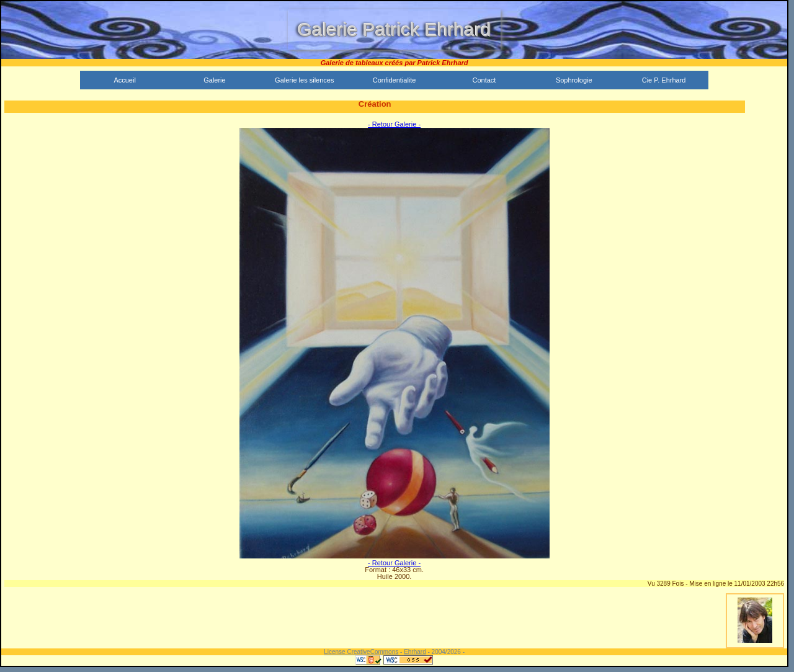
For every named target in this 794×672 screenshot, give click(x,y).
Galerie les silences (304, 80)
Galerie (214, 80)
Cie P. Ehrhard (664, 80)
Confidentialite (395, 80)
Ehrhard (415, 652)
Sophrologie (574, 80)
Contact (484, 80)
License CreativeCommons (361, 652)
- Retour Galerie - (394, 124)
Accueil (124, 80)
